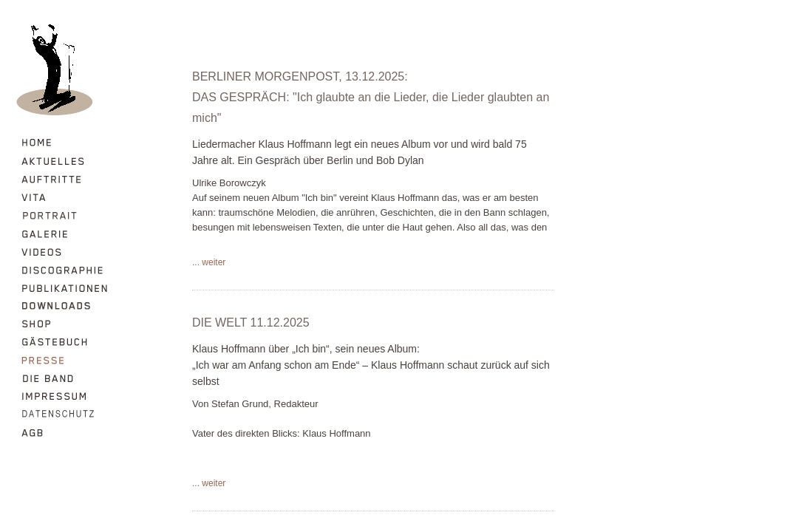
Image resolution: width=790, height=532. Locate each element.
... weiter (209, 262)
